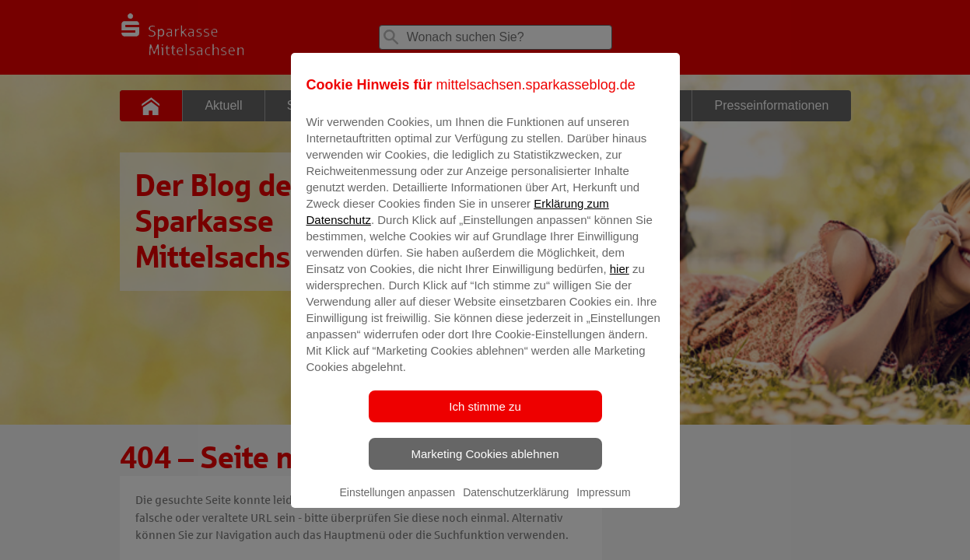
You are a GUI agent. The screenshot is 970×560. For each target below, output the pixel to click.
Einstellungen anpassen (397, 503)
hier (620, 280)
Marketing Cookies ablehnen (485, 465)
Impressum (603, 503)
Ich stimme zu (485, 417)
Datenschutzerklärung (516, 503)
